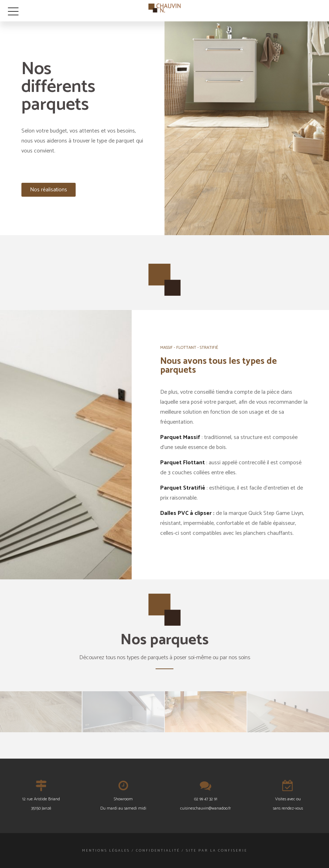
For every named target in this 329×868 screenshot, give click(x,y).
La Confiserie (229, 851)
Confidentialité (158, 851)
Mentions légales (106, 851)
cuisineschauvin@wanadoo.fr (206, 808)
